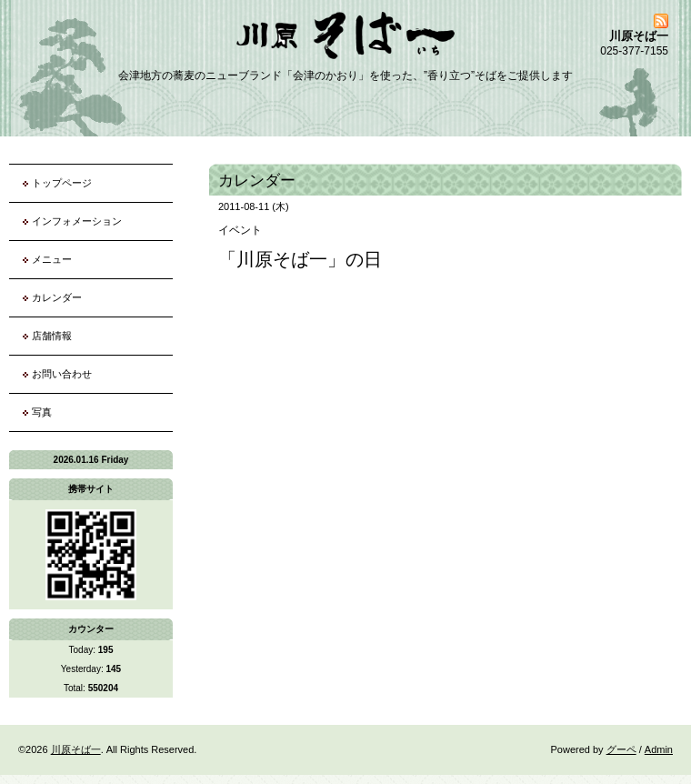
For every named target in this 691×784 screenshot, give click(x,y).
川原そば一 (76, 749)
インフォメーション (77, 221)
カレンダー (57, 297)
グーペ (621, 749)
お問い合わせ (62, 374)
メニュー (52, 259)
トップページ (62, 183)
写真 (42, 412)
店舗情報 (52, 336)
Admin (659, 749)
